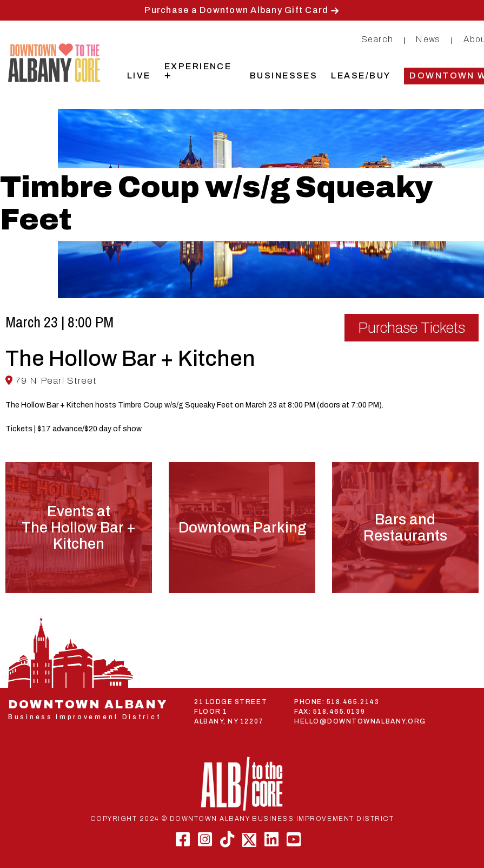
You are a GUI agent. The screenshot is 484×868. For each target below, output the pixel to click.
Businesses (284, 75)
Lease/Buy (361, 75)
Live (139, 75)
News (428, 39)
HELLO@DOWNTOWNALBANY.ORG (360, 721)
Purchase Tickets (412, 328)
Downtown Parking (242, 528)
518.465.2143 (353, 702)
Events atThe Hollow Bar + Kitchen (79, 528)
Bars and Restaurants (405, 528)
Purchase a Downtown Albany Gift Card (236, 10)
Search (377, 39)
